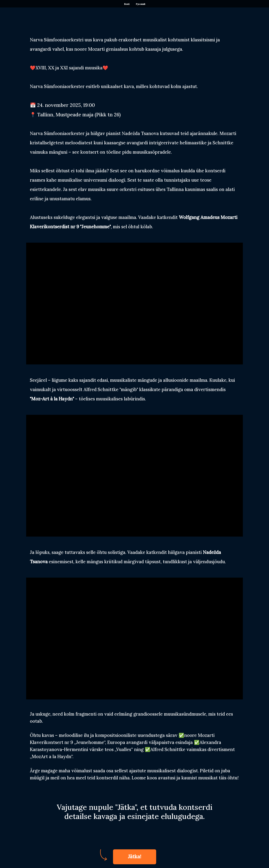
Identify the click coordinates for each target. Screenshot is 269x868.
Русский (140, 4)
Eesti (127, 4)
